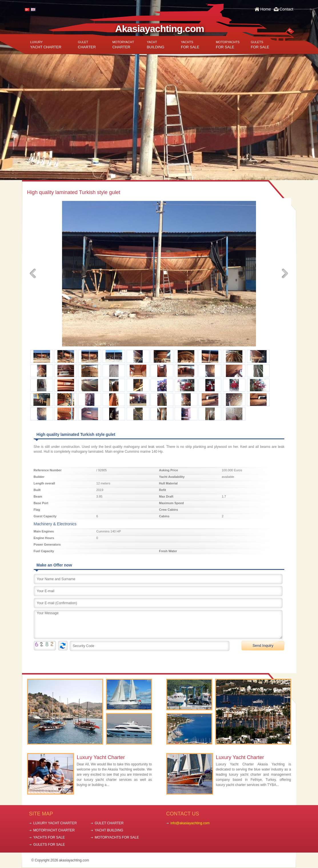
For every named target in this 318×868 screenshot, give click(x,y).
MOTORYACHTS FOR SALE (117, 837)
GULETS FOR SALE (49, 845)
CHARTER (87, 45)
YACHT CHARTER (46, 45)
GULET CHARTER (109, 823)
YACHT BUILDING (109, 830)
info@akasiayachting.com (190, 823)
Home (266, 9)
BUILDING (156, 45)
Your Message (158, 624)
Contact (286, 9)
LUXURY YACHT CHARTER (55, 823)
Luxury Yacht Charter (101, 757)
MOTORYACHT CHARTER (54, 830)
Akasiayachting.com (160, 29)
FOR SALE (190, 45)
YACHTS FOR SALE (49, 837)
